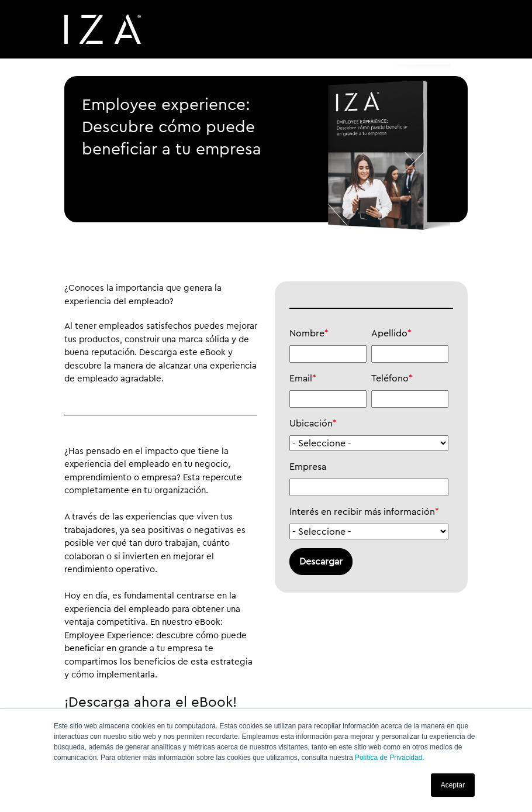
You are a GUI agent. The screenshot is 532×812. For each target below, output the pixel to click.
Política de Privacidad (388, 758)
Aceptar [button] (453, 785)
